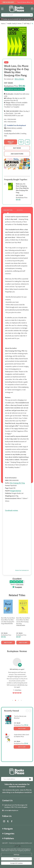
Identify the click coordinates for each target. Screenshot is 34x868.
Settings (16, 855)
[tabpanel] (8, 623)
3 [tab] (18, 700)
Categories (8, 834)
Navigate (7, 829)
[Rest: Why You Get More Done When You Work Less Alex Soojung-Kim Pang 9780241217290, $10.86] (8, 607)
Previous (27, 711)
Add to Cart (22, 728)
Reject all (16, 859)
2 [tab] (16, 700)
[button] (17, 164)
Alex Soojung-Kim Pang (17, 483)
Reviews (20, 210)
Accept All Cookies (17, 863)
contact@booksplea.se (11, 810)
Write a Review (19, 79)
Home (3, 24)
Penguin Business (16, 491)
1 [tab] (13, 700)
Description (8, 210)
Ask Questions (17, 154)
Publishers (8, 838)
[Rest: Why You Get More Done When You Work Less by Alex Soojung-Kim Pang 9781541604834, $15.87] (23, 607)
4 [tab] (21, 700)
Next (30, 711)
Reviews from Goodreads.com (22, 570)
